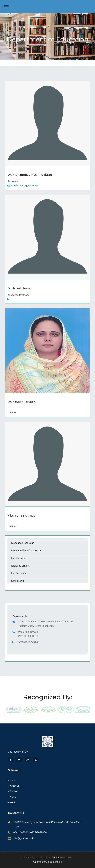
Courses (13, 791)
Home (12, 780)
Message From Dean (23, 543)
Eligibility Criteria (20, 566)
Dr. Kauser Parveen (23, 402)
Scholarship (18, 581)
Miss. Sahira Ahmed (23, 516)
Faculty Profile (19, 558)
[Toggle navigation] (6, 7)
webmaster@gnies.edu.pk (47, 862)
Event (12, 803)
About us (14, 786)
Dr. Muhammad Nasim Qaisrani (30, 175)
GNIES (56, 858)
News (12, 797)
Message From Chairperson (26, 551)
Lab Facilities (19, 573)
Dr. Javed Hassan (21, 288)
